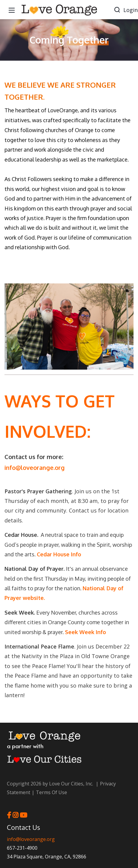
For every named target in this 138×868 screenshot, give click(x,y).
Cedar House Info (59, 554)
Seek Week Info (85, 632)
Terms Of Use (51, 792)
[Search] (117, 10)
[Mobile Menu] (12, 10)
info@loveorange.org (35, 467)
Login (131, 10)
